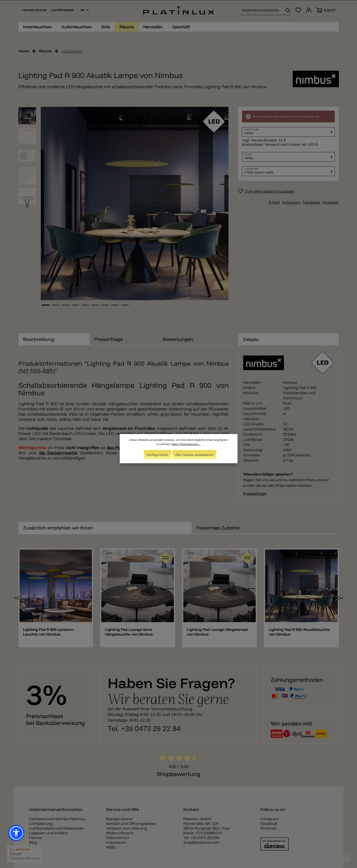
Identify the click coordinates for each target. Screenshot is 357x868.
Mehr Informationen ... (186, 444)
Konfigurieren (157, 455)
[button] (16, 833)
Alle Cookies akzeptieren (194, 455)
